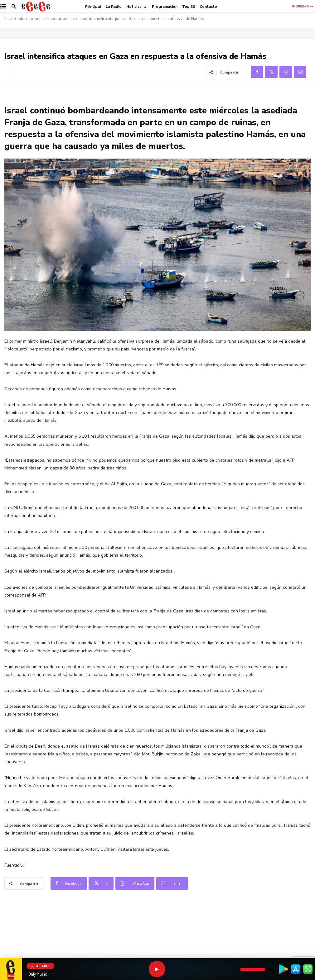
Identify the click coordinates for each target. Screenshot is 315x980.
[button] (14, 7)
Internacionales (61, 19)
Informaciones (31, 19)
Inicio (9, 19)
